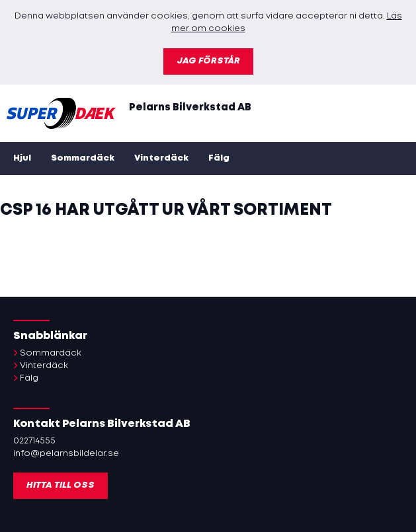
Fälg (219, 158)
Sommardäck (83, 158)
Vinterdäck (161, 158)
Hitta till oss (61, 485)
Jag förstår (208, 61)
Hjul (22, 158)
